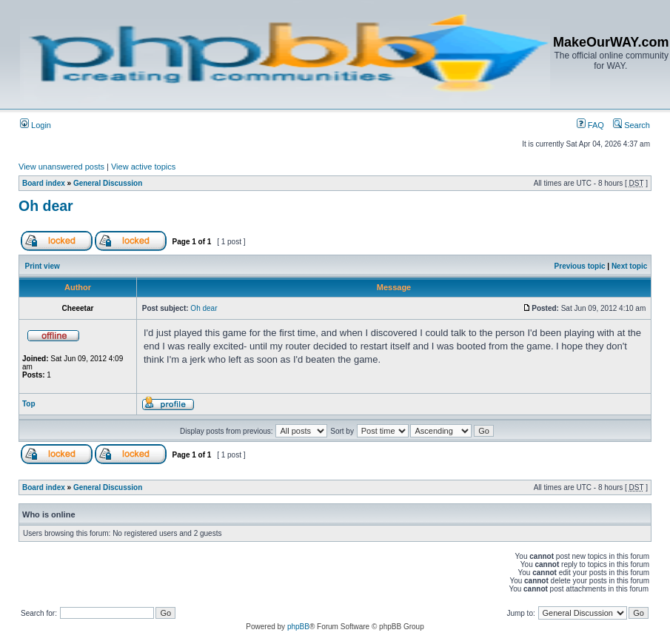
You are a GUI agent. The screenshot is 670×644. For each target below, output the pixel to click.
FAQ (590, 125)
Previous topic (580, 266)
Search (632, 125)
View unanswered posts (61, 167)
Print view (43, 266)
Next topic (629, 266)
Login (36, 125)
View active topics (143, 167)
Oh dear (46, 206)
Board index (44, 183)
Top (29, 404)
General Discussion (108, 183)
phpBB (298, 627)
